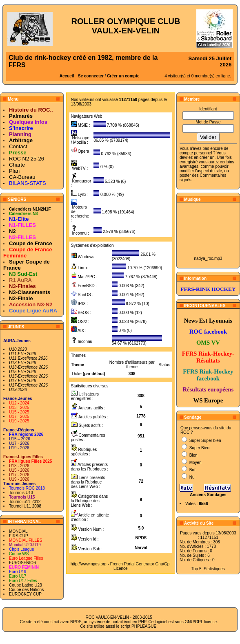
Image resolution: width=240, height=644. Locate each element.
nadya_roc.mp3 (208, 258)
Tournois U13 (21, 493)
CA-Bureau (22, 177)
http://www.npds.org (89, 564)
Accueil (67, 76)
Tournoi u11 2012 (25, 502)
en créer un (204, 157)
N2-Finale (21, 298)
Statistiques (214, 569)
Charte (17, 165)
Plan (14, 171)
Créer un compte (123, 76)
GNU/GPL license (201, 622)
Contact (18, 146)
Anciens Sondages (208, 495)
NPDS (76, 622)
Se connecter (91, 76)
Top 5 (196, 569)
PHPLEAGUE (144, 626)
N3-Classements (30, 292)
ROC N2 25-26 (27, 159)
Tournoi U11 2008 (25, 506)
